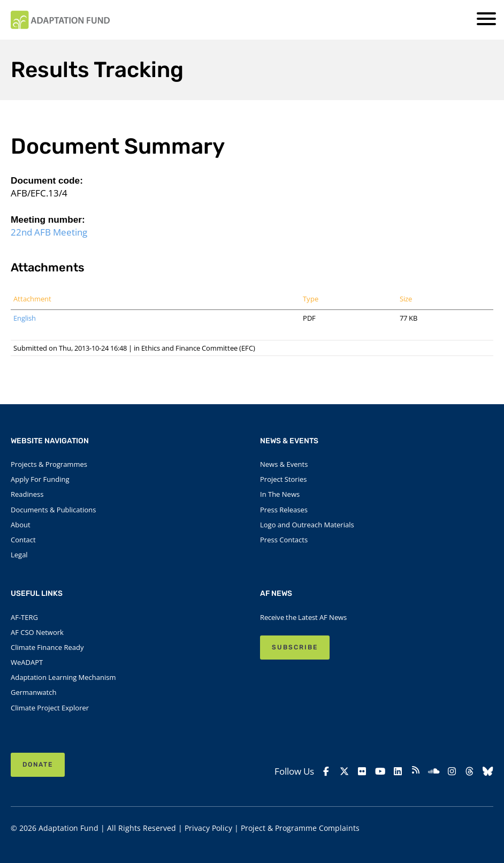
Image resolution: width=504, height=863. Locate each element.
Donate (38, 764)
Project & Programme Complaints (300, 828)
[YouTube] (380, 771)
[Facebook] (326, 771)
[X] (344, 771)
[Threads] (470, 771)
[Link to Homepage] (60, 20)
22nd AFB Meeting (49, 232)
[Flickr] (362, 771)
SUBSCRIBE (295, 647)
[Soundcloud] (434, 771)
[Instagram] (452, 771)
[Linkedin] (398, 771)
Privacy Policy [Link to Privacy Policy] (208, 828)
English (25, 318)
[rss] (416, 771)
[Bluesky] (487, 771)
